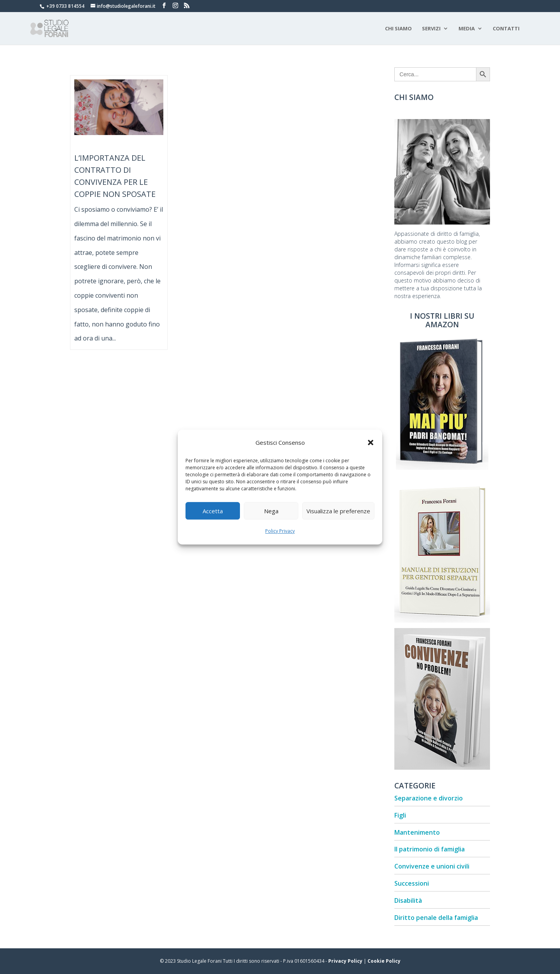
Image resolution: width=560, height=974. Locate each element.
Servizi (431, 29)
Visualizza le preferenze (338, 511)
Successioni (412, 883)
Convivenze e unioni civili (432, 866)
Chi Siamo (398, 29)
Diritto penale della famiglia (436, 918)
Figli (400, 815)
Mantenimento (417, 832)
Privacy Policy (345, 961)
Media (467, 29)
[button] (371, 442)
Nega (271, 511)
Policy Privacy (280, 531)
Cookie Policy (384, 961)
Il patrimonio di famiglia (430, 849)
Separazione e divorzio (429, 798)
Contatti (506, 29)
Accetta (213, 511)
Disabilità (408, 900)
